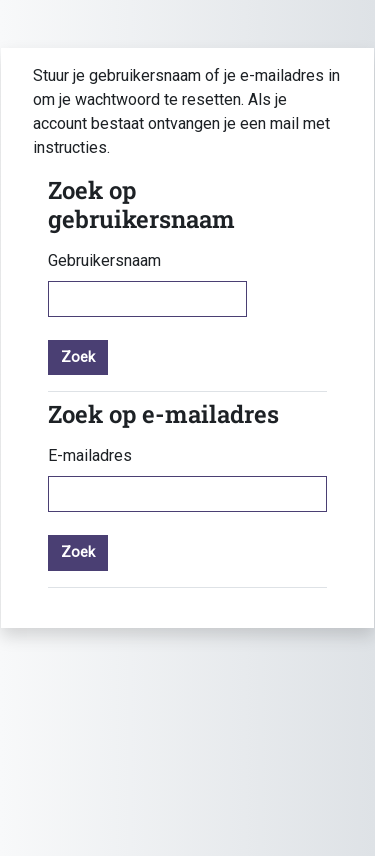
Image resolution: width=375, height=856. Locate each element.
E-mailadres (90, 455)
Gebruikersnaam (104, 260)
